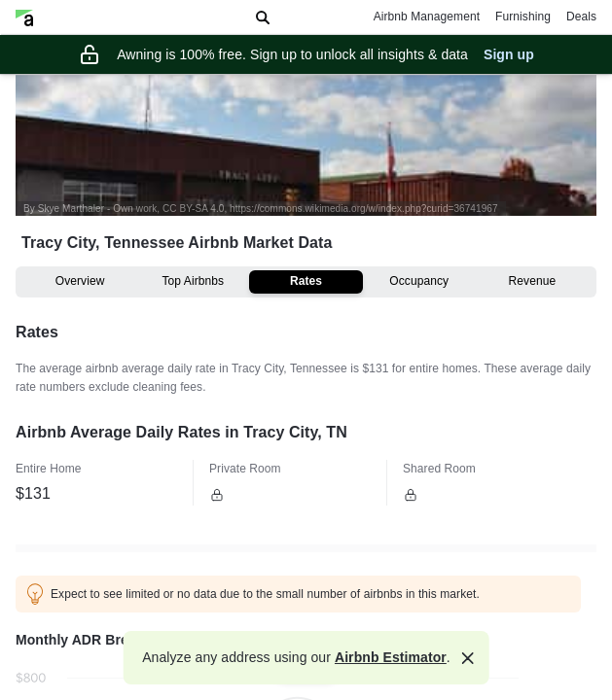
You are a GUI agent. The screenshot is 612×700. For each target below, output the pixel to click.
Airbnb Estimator (391, 657)
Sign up (509, 54)
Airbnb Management (427, 17)
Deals (581, 17)
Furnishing (523, 17)
